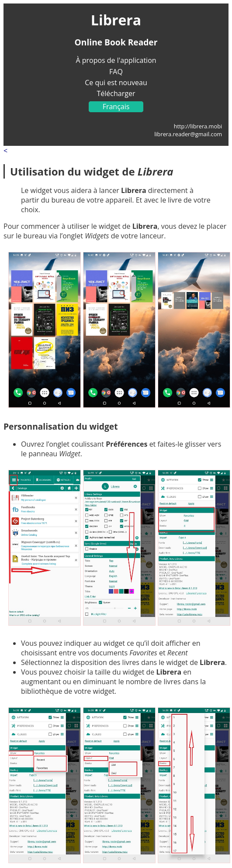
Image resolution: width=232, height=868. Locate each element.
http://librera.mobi (198, 126)
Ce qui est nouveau (116, 83)
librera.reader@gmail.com (188, 134)
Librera (116, 20)
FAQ (116, 72)
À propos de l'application (116, 60)
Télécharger (116, 93)
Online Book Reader (116, 42)
